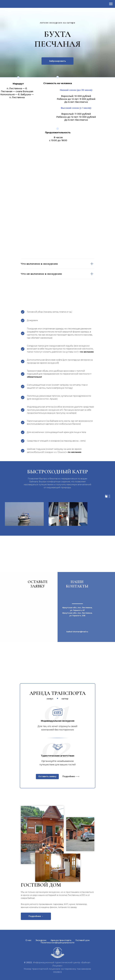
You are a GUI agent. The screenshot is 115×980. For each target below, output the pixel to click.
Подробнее (69, 776)
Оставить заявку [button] (47, 776)
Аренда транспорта (61, 940)
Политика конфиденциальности (58, 943)
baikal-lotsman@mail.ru (77, 632)
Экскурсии (41, 940)
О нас (28, 940)
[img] (77, 776)
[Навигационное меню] (111, 4)
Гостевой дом (83, 940)
